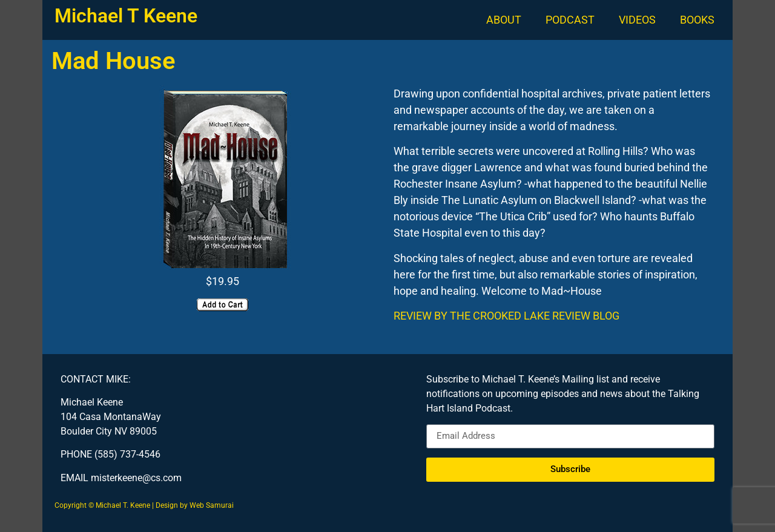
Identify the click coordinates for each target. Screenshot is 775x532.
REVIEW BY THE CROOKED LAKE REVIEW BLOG (506, 316)
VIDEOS (637, 20)
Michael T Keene (126, 16)
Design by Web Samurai (195, 505)
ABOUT (504, 20)
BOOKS (697, 20)
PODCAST (570, 20)
